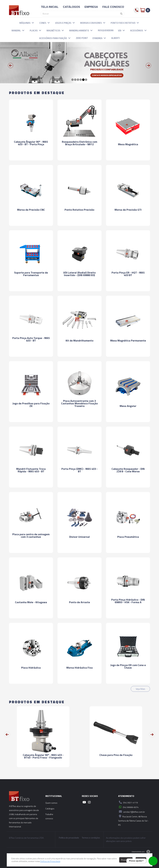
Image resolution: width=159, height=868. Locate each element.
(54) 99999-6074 (128, 807)
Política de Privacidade (50, 861)
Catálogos (50, 809)
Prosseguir (126, 860)
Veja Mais (140, 689)
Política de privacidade (69, 838)
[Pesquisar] (121, 14)
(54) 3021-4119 (128, 802)
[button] (33, 23)
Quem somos (51, 803)
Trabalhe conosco (49, 816)
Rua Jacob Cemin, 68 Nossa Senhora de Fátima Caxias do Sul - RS (133, 820)
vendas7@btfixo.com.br (132, 812)
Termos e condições (91, 838)
